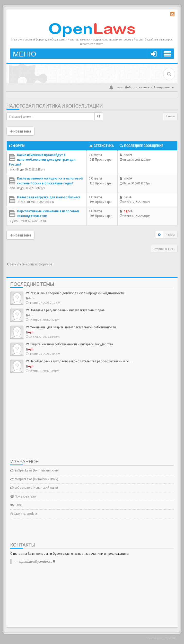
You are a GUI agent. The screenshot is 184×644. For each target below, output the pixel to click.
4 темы (170, 116)
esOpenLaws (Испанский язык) (34, 488)
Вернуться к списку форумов (29, 264)
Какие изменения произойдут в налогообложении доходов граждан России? (42, 160)
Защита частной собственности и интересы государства (69, 344)
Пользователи (23, 496)
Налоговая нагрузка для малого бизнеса (49, 197)
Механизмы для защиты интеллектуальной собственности (71, 327)
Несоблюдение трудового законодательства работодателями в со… (79, 361)
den (126, 197)
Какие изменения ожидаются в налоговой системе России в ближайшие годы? (50, 181)
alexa (21, 202)
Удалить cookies (24, 514)
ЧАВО (16, 505)
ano (12, 169)
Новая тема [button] (20, 131)
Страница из (164, 249)
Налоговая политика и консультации (55, 106)
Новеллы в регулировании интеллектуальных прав (65, 310)
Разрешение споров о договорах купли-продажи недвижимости (75, 293)
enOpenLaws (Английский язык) (35, 470)
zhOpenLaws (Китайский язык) (34, 479)
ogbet (14, 221)
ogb (127, 211)
